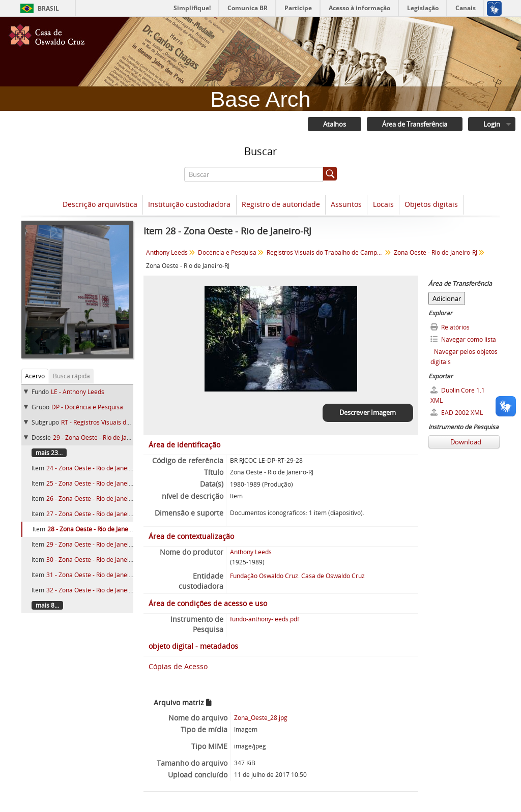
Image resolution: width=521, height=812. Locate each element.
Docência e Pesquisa (227, 252)
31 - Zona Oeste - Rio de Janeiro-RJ (94, 575)
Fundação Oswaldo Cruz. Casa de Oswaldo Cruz (297, 576)
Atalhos (335, 124)
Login (492, 124)
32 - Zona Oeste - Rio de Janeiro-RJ (94, 590)
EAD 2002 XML (457, 413)
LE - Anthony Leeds (78, 392)
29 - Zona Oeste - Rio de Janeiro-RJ (101, 438)
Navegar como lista (463, 339)
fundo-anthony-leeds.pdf (265, 619)
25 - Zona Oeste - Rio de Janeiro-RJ (94, 483)
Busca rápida (71, 376)
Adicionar (447, 298)
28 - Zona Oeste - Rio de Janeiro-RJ (95, 529)
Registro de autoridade (281, 204)
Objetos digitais (431, 204)
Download (465, 442)
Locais (383, 204)
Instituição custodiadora (189, 204)
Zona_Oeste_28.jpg (261, 718)
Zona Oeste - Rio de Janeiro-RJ (436, 252)
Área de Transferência (415, 124)
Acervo (35, 376)
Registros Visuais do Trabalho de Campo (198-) (326, 252)
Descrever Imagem (368, 412)
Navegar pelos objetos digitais (464, 357)
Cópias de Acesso (178, 666)
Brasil (48, 8)
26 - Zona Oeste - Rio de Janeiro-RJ (94, 499)
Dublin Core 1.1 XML (458, 395)
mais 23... (49, 453)
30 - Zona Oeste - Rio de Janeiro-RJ (94, 560)
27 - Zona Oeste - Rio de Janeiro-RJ (94, 514)
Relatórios (450, 327)
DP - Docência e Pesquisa (87, 407)
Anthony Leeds (167, 252)
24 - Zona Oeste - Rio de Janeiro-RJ (94, 468)
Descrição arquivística (100, 204)
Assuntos (346, 204)
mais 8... (47, 605)
